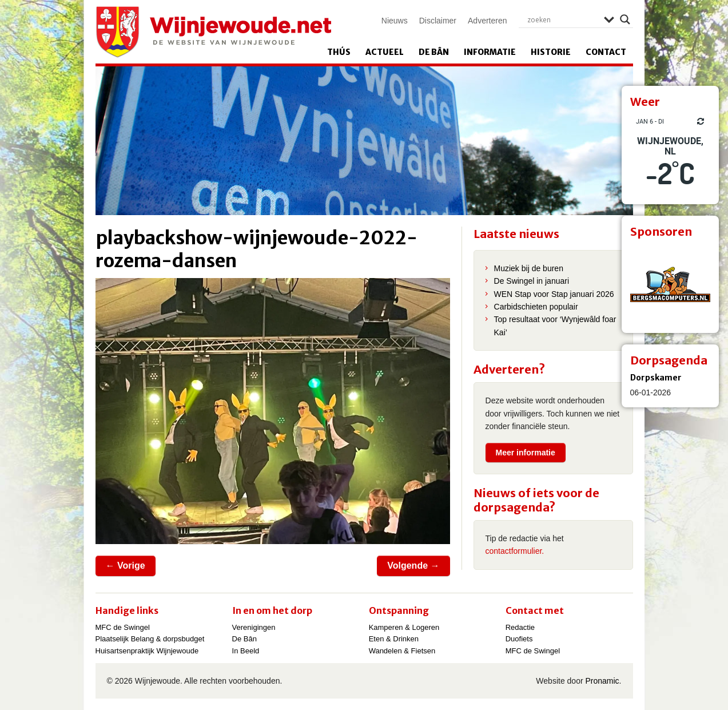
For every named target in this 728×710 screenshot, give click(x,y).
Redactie (520, 627)
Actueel (385, 52)
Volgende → (413, 566)
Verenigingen (254, 627)
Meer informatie (526, 453)
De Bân (434, 52)
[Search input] (563, 19)
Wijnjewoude (213, 32)
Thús (339, 52)
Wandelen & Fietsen (402, 651)
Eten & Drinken (394, 639)
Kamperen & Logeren (404, 627)
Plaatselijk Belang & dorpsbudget (150, 639)
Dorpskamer (656, 378)
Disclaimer (438, 21)
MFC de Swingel (123, 627)
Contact (606, 52)
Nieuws (395, 21)
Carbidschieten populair (536, 307)
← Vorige (126, 566)
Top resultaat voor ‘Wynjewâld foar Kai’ (555, 326)
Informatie (490, 52)
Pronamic (602, 681)
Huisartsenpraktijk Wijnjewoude (147, 651)
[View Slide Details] (670, 284)
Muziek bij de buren (529, 268)
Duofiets (519, 639)
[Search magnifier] (625, 19)
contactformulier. (515, 551)
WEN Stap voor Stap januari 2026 (554, 294)
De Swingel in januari (532, 281)
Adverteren (487, 21)
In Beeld (246, 651)
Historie (551, 52)
